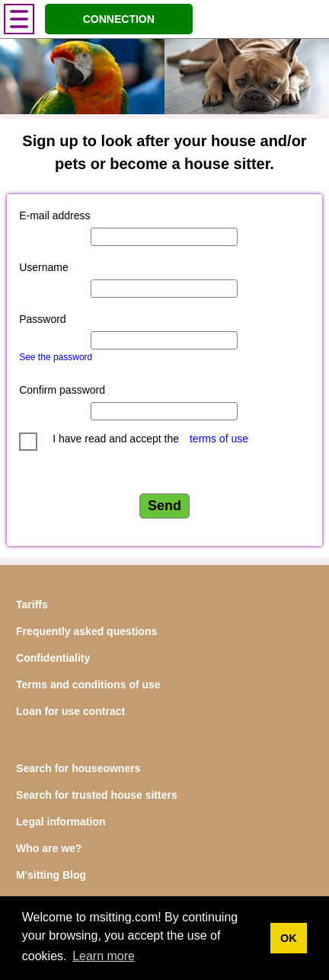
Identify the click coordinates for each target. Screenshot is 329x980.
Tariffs (32, 605)
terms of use (219, 439)
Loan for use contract (70, 711)
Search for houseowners (78, 768)
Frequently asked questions (86, 631)
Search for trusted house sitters (97, 795)
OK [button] (289, 938)
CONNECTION (119, 19)
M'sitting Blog (51, 875)
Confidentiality (53, 658)
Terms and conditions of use (88, 685)
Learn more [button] (104, 956)
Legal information (61, 822)
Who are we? (49, 848)
